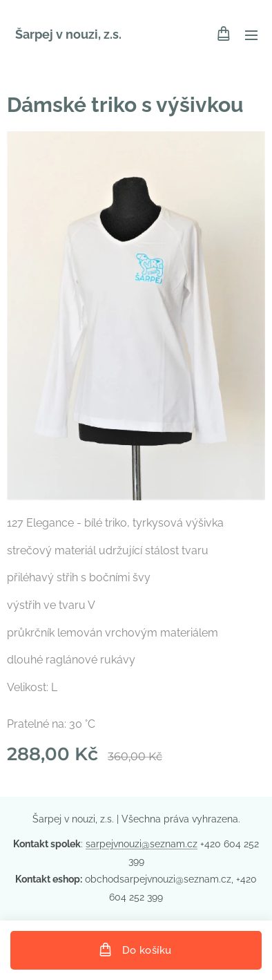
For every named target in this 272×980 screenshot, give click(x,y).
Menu (251, 35)
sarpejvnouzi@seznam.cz (142, 844)
